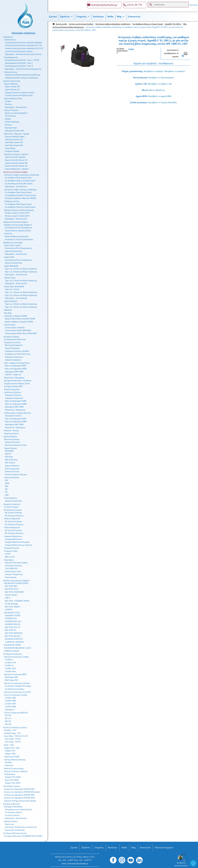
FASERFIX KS (11, 618)
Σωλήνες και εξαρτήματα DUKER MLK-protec (22, 792)
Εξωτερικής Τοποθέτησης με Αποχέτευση (21, 827)
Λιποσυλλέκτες (10, 40)
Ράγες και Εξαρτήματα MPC (16, 366)
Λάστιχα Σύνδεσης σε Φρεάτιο (16, 771)
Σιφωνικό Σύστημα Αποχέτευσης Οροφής (20, 801)
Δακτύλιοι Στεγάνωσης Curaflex (16, 657)
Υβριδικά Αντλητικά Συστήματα (16, 222)
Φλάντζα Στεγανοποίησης (14, 769)
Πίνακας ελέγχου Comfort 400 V (17, 216)
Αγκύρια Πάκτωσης (12, 442)
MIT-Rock (9, 457)
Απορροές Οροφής (12, 151)
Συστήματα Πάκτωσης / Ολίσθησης (18, 381)
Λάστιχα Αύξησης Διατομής (15, 760)
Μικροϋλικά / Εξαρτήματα (14, 378)
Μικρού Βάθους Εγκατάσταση (17, 236)
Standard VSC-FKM (13, 777)
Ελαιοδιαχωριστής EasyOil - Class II (19, 66)
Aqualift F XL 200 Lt (173, 24)
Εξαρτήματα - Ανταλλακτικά (16, 107)
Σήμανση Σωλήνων (11, 434)
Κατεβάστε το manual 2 (175, 71)
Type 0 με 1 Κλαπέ (12, 289)
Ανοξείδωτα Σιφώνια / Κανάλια (16, 154)
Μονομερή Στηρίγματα (14, 345)
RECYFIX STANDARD (14, 592)
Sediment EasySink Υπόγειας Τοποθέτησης (21, 78)
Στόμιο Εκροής (11, 577)
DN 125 (8, 718)
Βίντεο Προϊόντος (157, 90)
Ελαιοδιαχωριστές (11, 57)
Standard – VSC (10, 730)
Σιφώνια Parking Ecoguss (15, 137)
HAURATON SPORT (12, 645)
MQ (6, 486)
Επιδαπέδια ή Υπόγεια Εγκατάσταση (19, 239)
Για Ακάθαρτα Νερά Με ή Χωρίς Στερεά (20, 195)
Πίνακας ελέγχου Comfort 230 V (17, 213)
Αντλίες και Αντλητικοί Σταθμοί (81, 24)
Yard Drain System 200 (14, 142)
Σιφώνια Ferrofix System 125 (16, 160)
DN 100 (8, 715)
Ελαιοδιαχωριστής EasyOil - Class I (19, 63)
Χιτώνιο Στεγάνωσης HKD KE (16, 713)
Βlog (121, 17)
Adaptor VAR (10, 754)
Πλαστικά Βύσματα (12, 478)
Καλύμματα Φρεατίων (12, 804)
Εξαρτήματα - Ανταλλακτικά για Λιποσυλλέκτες (23, 54)
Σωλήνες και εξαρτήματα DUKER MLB (19, 798)
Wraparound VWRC (12, 757)
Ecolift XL (8, 234)
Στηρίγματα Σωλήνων (12, 342)
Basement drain (11, 128)
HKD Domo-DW (11, 677)
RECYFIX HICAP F (13, 636)
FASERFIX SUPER (13, 616)
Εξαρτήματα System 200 (14, 131)
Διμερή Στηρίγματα (12, 348)
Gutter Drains (10, 148)
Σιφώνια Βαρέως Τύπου (13, 99)
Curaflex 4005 (10, 704)
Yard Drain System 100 (14, 140)
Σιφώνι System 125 (12, 90)
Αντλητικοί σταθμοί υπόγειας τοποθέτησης (20, 190)
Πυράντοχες (10, 824)
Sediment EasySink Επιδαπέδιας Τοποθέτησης (23, 75)
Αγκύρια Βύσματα (10, 437)
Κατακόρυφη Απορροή (13, 510)
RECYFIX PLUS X (12, 627)
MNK (7, 483)
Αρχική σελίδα (61, 24)
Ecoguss (8, 101)
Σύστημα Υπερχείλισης (14, 574)
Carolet (8, 554)
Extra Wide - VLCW (13, 742)
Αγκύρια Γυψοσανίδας (13, 501)
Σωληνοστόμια (10, 325)
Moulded (8, 762)
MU (6, 489)
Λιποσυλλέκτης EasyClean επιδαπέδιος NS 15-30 (24, 48)
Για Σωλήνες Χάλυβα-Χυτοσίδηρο (18, 686)
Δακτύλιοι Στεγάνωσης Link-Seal (17, 683)
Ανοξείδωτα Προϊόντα (13, 392)
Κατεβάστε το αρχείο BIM (160, 96)
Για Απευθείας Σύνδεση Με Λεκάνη (19, 184)
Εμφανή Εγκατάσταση (13, 251)
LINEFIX (9, 610)
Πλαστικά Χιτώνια (12, 472)
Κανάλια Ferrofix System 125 (16, 166)
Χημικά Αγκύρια (10, 448)
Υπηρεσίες (83, 17)
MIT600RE (9, 451)
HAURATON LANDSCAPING (16, 583)
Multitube (8, 310)
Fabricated (9, 765)
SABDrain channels (12, 651)
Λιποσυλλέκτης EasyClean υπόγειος (19, 51)
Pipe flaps (8, 313)
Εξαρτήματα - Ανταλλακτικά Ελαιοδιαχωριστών (23, 69)
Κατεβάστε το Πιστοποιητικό (161, 78)
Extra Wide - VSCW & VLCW (16, 736)
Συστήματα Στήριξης (11, 337)
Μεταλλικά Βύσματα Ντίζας (16, 445)
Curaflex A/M (10, 668)
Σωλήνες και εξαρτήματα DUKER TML (19, 795)
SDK (7, 495)
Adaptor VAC (10, 751)
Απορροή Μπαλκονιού (14, 539)
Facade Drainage (11, 604)
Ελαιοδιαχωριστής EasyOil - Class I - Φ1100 (22, 60)
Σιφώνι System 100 (12, 87)
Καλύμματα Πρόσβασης (13, 807)
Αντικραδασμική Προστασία (15, 339)
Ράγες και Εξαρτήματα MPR (16, 369)
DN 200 (8, 724)
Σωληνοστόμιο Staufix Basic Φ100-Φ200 (21, 333)
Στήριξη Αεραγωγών (12, 389)
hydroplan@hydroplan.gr (104, 5)
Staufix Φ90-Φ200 (11, 266)
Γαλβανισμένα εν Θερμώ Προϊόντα (18, 413)
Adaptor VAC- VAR (12, 748)
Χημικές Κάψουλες (12, 466)
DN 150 (8, 721)
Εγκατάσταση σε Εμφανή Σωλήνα (18, 231)
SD (6, 492)
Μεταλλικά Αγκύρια (12, 439)
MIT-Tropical (10, 463)
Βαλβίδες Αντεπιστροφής (13, 243)
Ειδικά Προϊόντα (11, 498)
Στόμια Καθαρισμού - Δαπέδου (17, 169)
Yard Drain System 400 (14, 145)
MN (6, 480)
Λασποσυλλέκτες (11, 72)
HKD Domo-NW (11, 680)
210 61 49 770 (134, 5)
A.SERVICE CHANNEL (14, 642)
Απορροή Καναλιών (12, 548)
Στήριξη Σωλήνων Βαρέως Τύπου (17, 384)
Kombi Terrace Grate (13, 571)
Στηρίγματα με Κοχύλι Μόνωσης (18, 354)
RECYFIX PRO (11, 586)
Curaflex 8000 (10, 707)
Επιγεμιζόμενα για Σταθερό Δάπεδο (18, 810)
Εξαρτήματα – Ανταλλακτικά (16, 275)
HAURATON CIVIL (12, 613)
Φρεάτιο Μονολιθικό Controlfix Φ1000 (20, 319)
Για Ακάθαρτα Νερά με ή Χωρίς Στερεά (148, 24)
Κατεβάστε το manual (153, 71)
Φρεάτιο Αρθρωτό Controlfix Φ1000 (19, 322)
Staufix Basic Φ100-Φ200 (14, 287)
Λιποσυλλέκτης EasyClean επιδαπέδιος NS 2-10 (23, 45)
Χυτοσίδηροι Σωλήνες (12, 786)
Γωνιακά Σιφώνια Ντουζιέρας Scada (19, 95)
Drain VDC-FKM (12, 780)
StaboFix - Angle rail (13, 375)
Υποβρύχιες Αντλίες (12, 201)
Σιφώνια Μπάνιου (11, 84)
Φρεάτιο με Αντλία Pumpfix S (16, 113)
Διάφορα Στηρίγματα (13, 360)
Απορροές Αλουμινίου (12, 504)
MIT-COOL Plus (11, 460)
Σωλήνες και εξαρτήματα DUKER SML (19, 789)
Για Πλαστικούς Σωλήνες (15, 689)
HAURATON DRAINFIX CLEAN (17, 648)
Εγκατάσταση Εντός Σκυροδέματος (18, 228)
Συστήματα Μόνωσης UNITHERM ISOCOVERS (23, 836)
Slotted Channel (11, 595)
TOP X (8, 598)
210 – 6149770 (69, 860)
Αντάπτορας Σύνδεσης (13, 566)
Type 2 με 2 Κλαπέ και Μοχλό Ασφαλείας (21, 272)
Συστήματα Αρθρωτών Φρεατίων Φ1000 (20, 198)
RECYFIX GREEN (12, 607)
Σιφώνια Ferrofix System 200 (16, 163)
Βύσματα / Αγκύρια (11, 431)
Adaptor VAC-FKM (13, 783)
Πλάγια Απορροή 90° (12, 519)
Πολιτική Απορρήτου (164, 848)
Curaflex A (9, 665)
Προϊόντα (66, 17)
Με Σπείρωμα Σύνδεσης (14, 516)
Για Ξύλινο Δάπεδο (12, 815)
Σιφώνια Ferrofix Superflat (15, 157)
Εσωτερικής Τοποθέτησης (15, 830)
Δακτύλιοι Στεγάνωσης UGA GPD (17, 692)
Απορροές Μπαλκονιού (13, 536)
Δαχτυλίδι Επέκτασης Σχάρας (16, 563)
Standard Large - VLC (13, 733)
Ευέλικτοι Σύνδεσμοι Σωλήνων (15, 728)
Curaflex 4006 (10, 701)
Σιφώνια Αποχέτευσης (12, 81)
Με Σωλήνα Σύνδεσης (13, 513)
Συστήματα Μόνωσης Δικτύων (15, 833)
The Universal (10, 116)
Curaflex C (9, 660)
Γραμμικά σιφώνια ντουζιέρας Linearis (20, 93)
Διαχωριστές (8, 37)
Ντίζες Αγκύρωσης (12, 469)
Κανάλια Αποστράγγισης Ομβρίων (16, 581)
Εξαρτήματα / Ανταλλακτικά (16, 818)
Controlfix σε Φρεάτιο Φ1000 (15, 316)
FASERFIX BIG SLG (13, 621)
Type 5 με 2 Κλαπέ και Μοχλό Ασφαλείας (21, 307)
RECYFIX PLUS (12, 589)
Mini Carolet (10, 557)
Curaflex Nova (11, 671)
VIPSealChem (10, 774)
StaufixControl (10, 278)
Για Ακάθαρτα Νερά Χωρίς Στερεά (18, 178)
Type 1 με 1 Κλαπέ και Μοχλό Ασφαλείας (21, 269)
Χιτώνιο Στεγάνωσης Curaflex (16, 695)
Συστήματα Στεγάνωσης (13, 654)
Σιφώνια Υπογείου (11, 110)
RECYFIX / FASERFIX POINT (17, 601)
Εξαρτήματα (9, 560)
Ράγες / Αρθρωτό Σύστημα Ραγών (17, 363)
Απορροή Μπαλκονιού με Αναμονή (18, 545)
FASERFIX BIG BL (13, 624)
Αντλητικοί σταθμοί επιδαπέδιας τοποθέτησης (113, 24)
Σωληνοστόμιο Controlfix (15, 328)
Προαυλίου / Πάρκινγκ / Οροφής (17, 134)
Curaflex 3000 (10, 698)
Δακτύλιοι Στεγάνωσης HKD (15, 674)
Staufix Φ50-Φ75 (11, 301)
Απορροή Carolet (11, 551)
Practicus (8, 104)
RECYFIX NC (11, 630)
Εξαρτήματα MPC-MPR (14, 372)
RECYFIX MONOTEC (14, 633)
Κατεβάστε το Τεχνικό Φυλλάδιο (162, 102)
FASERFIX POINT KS (14, 639)
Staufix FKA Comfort (12, 245)
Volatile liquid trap (12, 122)
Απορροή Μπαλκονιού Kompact (17, 542)
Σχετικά (53, 17)
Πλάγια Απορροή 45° (12, 527)
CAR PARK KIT (11, 568)
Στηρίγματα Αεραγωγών (14, 357)
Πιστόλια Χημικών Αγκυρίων (16, 475)
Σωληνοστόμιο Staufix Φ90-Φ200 (18, 330)
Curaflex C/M (10, 663)
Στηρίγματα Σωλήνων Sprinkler (17, 351)
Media (110, 17)
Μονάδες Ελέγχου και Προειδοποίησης (19, 210)
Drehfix (8, 119)
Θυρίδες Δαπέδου (11, 821)
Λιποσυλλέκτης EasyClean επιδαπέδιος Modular (23, 43)
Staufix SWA (9, 257)
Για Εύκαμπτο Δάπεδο (13, 812)
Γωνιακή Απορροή (11, 507)
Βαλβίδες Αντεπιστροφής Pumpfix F (18, 225)
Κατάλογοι (98, 17)
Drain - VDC (9, 745)
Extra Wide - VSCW (13, 739)
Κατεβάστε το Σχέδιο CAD (160, 84)
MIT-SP (8, 454)
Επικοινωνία (134, 17)
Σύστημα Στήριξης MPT (13, 386)
